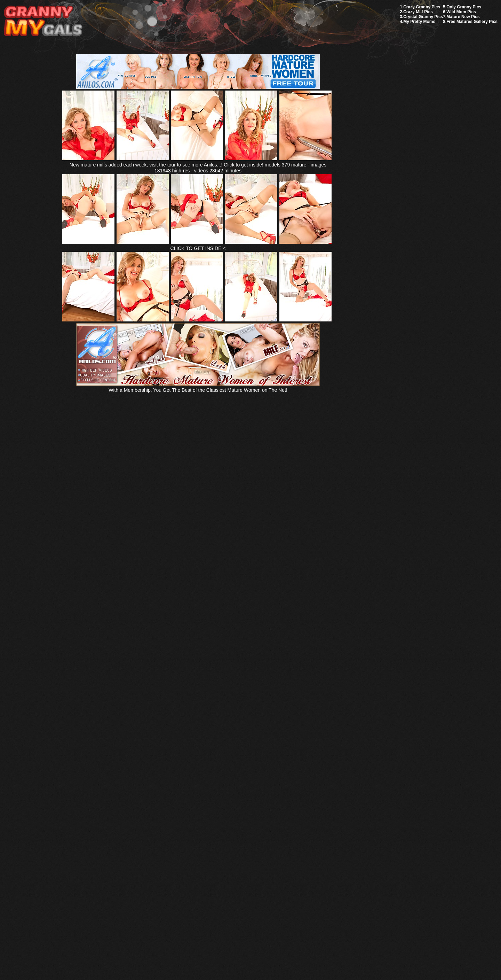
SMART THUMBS (263, 816)
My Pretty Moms (419, 22)
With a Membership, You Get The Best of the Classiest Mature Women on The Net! (198, 387)
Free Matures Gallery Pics (472, 22)
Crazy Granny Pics (422, 7)
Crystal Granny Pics (423, 17)
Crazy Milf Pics (418, 12)
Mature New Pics (463, 17)
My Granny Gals (43, 21)
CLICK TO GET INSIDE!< (198, 248)
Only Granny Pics (464, 7)
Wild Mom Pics (461, 12)
